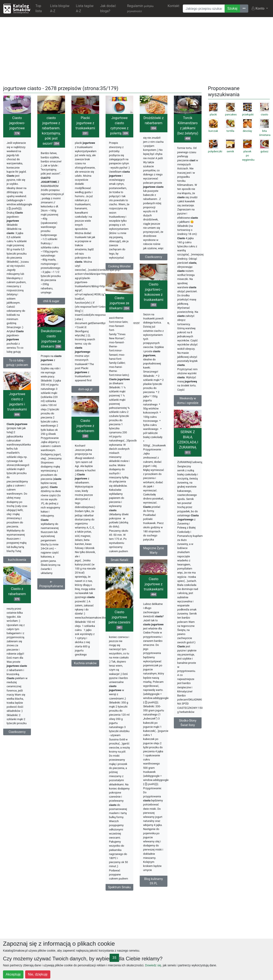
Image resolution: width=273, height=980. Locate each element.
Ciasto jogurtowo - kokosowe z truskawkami (153, 295)
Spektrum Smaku (120, 887)
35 (114, 958)
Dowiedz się (153, 965)
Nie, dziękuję (38, 974)
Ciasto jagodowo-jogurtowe (17, 126)
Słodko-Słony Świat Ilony (188, 723)
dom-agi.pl (85, 389)
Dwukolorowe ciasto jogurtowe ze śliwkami (51, 339)
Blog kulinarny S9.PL (154, 881)
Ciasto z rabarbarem (17, 594)
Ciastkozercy (154, 257)
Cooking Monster (120, 266)
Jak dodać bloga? (108, 8)
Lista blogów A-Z (60, 8)
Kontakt (174, 6)
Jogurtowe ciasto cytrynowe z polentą (119, 126)
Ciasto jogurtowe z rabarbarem (85, 428)
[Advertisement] (136, 50)
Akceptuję (13, 974)
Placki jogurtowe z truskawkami (85, 126)
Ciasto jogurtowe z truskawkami (153, 587)
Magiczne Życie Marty (154, 550)
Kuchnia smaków (85, 663)
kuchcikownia (17, 560)
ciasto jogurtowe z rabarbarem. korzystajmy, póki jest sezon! (51, 131)
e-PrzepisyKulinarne (51, 584)
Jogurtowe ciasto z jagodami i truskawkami (17, 404)
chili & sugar (51, 301)
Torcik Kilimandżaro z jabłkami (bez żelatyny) (188, 128)
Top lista (39, 8)
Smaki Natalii (119, 560)
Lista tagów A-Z (85, 8)
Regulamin (140, 8)
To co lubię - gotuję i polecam (17, 363)
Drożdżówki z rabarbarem (154, 123)
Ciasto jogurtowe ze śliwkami (119, 303)
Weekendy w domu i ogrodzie (188, 401)
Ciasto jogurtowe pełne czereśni (120, 620)
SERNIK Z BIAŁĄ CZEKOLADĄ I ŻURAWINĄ (188, 442)
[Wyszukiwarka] (204, 9)
